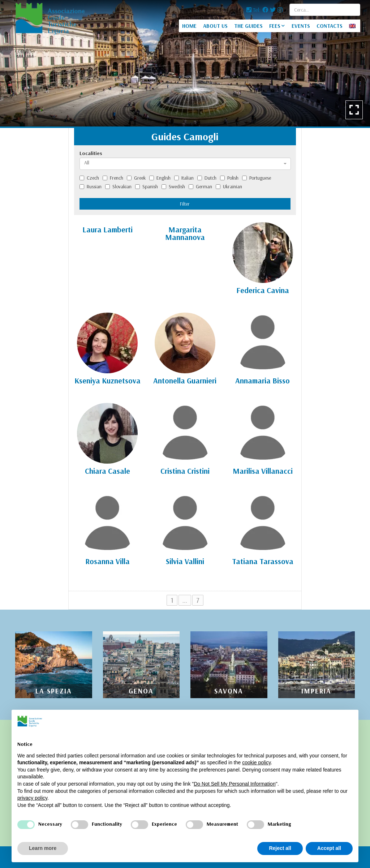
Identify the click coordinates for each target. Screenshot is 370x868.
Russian (91, 186)
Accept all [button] (329, 848)
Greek (136, 178)
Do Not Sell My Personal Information (235, 784)
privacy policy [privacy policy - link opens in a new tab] (32, 798)
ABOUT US (215, 26)
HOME (189, 26)
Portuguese (257, 178)
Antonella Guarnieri (185, 381)
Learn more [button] (43, 848)
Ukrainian (229, 186)
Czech (89, 178)
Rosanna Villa (107, 561)
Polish (229, 178)
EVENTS (301, 26)
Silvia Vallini (185, 561)
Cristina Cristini (185, 471)
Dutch (207, 178)
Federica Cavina (263, 290)
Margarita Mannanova (185, 233)
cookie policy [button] (256, 762)
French (113, 178)
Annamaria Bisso (263, 381)
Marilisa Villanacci (263, 471)
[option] (185, 63)
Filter (185, 204)
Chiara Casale (107, 471)
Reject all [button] (280, 848)
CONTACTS (330, 26)
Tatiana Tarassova (263, 561)
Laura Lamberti (107, 229)
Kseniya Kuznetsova (107, 381)
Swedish (173, 186)
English (160, 178)
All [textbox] (87, 163)
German (200, 186)
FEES (275, 26)
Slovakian (118, 186)
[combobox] (185, 164)
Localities (91, 153)
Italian (184, 178)
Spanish (147, 186)
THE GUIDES (248, 26)
